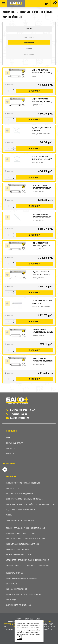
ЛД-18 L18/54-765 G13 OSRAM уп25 (41, 129)
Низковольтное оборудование (20, 494)
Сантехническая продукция (19, 605)
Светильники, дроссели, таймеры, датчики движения (31, 504)
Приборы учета (13, 488)
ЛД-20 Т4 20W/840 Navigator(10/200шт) (42, 158)
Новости (10, 454)
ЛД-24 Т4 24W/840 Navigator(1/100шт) (42, 215)
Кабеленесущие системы (18, 549)
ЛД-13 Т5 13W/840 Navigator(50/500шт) (42, 71)
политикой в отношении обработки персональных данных (28, 626)
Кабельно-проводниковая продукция (23, 483)
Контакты (11, 448)
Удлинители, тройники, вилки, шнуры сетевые (28, 560)
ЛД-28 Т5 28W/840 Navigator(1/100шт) (42, 244)
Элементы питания (15, 573)
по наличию (29, 54)
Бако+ (9, 438)
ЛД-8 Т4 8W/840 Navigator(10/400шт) (43, 331)
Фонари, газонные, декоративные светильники (28, 565)
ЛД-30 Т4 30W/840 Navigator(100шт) (42, 273)
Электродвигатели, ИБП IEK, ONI (20, 520)
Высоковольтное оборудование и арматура (26, 539)
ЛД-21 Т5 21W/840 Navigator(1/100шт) (42, 187)
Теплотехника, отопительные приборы (24, 594)
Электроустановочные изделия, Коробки (25, 499)
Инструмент (12, 584)
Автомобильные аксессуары (19, 555)
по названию (29, 42)
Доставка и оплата (15, 443)
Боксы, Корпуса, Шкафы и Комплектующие (26, 528)
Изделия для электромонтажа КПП (22, 510)
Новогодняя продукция (16, 589)
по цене (29, 48)
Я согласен (20, 637)
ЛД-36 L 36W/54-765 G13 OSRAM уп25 (42, 302)
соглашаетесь (23, 630)
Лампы (9, 515)
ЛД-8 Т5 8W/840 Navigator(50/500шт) (43, 360)
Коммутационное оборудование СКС (22, 544)
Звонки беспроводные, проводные (22, 578)
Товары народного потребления (20, 533)
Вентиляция (12, 600)
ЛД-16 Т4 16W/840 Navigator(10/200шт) (42, 100)
